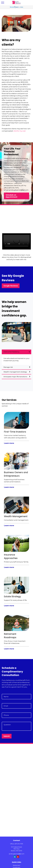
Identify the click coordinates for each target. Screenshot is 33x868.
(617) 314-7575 (19, 844)
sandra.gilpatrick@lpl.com (17, 854)
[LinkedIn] (15, 857)
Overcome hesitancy (11, 352)
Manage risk (8, 367)
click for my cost (19, 131)
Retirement (17, 865)
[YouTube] (18, 857)
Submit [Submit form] (7, 736)
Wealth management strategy (15, 372)
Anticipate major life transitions (15, 377)
